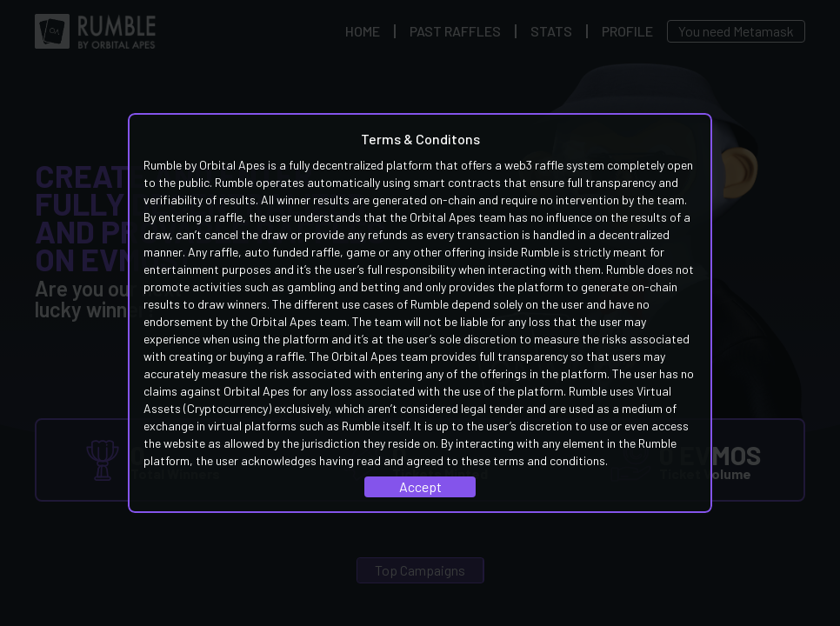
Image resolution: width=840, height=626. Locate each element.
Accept (420, 486)
